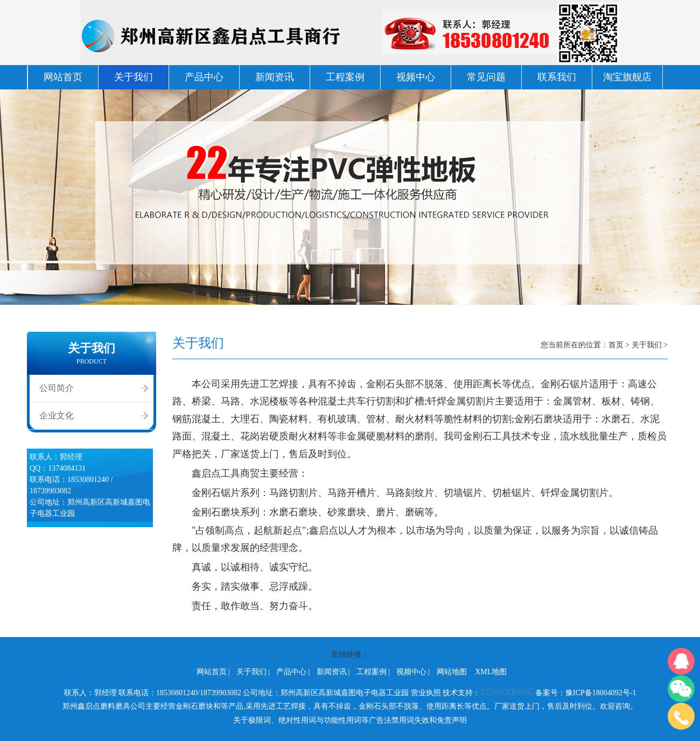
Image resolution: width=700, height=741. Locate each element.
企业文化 (57, 415)
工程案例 (345, 77)
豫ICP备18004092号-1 (601, 693)
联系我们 (557, 77)
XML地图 (491, 672)
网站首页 (63, 77)
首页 (616, 345)
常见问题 (486, 77)
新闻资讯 (275, 77)
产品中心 (204, 77)
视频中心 (416, 77)
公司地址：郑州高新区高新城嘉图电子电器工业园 (326, 693)
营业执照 (426, 693)
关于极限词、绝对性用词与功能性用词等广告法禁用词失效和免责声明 (350, 720)
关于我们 (134, 77)
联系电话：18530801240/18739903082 (180, 693)
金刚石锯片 (216, 493)
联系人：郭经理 (90, 693)
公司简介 (57, 388)
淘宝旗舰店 (627, 77)
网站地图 (452, 672)
